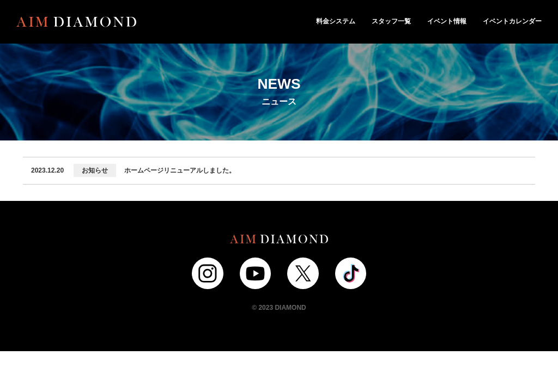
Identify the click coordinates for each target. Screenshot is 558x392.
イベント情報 (447, 21)
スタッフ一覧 (391, 21)
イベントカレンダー (512, 21)
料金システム (336, 21)
